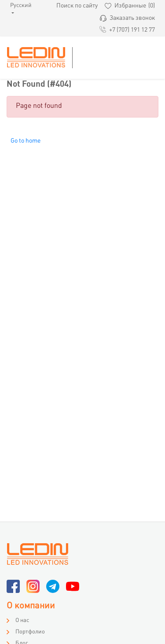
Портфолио (30, 632)
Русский (16, 6)
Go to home (26, 141)
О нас (22, 621)
